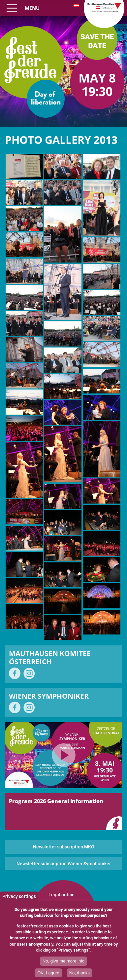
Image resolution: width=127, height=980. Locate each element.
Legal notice (62, 895)
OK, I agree (48, 973)
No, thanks (79, 973)
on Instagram (29, 673)
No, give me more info (63, 961)
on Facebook (15, 673)
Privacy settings (19, 896)
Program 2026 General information (56, 801)
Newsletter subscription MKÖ (64, 847)
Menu (32, 8)
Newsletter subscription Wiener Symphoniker (64, 864)
